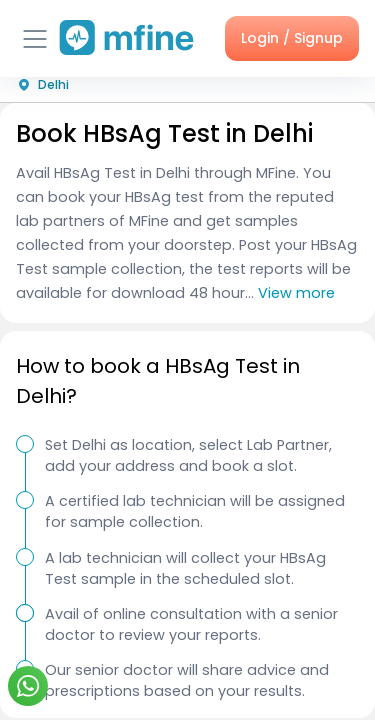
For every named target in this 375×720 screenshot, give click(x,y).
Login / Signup (292, 38)
